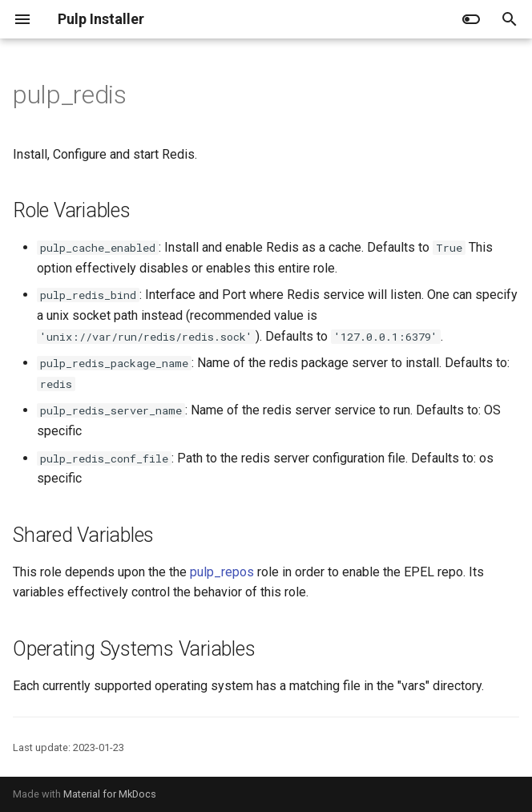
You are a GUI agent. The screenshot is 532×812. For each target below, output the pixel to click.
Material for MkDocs (110, 794)
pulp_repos (222, 572)
